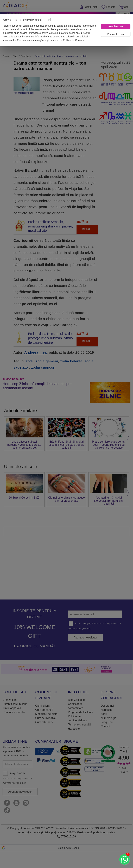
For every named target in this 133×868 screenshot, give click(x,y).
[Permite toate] (116, 27)
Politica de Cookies (73, 40)
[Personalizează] (116, 34)
